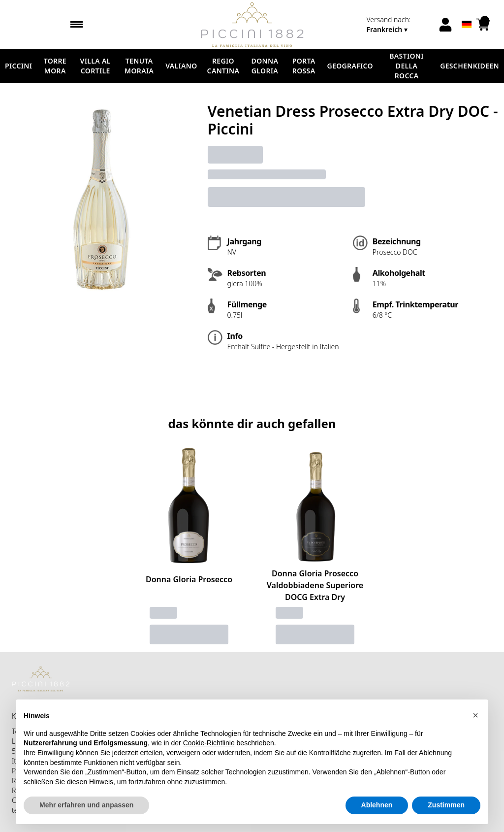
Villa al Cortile (95, 66)
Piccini (18, 66)
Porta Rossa (304, 66)
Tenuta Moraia (139, 66)
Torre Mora (55, 66)
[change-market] (399, 25)
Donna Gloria (265, 66)
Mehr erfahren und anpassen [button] (86, 805)
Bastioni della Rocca (407, 66)
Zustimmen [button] (446, 805)
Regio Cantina (223, 66)
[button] (475, 715)
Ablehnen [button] (377, 805)
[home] (252, 25)
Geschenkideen (470, 66)
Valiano (181, 66)
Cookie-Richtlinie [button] (209, 743)
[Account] (445, 25)
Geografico (350, 66)
